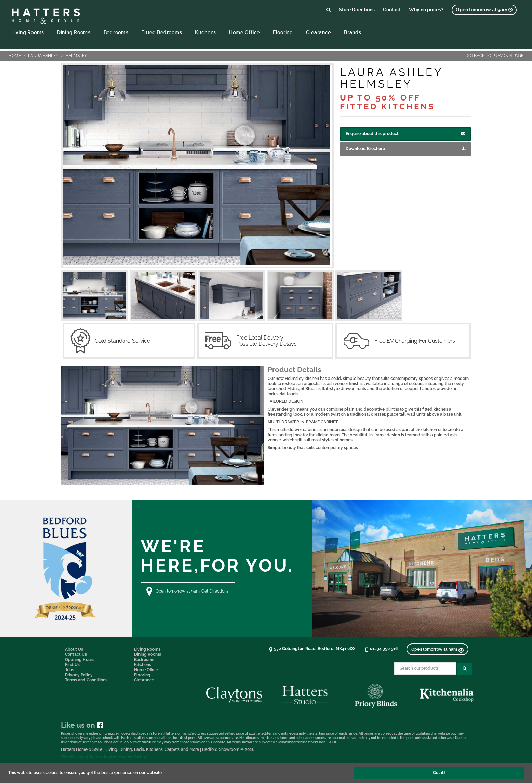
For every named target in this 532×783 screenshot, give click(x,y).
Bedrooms (116, 32)
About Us (74, 649)
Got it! (439, 773)
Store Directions (357, 9)
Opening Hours (80, 660)
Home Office (244, 32)
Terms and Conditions (86, 680)
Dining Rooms (74, 32)
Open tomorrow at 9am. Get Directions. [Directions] (188, 591)
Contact (392, 9)
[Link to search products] (328, 9)
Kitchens (205, 32)
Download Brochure (405, 149)
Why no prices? (426, 9)
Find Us (72, 665)
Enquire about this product (405, 134)
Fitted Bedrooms (162, 32)
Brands (353, 32)
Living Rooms (28, 32)
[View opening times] (484, 10)
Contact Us (76, 654)
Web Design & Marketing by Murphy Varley (103, 757)
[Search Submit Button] (464, 669)
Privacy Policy (79, 675)
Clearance (318, 32)
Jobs (70, 670)
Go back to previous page (495, 56)
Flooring (283, 32)
